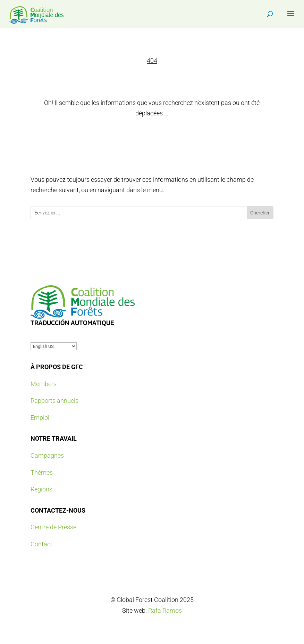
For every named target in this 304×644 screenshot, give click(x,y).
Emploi (40, 418)
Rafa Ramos (165, 610)
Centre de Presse (53, 527)
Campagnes (47, 455)
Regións (41, 489)
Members (44, 384)
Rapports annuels (54, 401)
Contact (41, 544)
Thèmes (42, 472)
